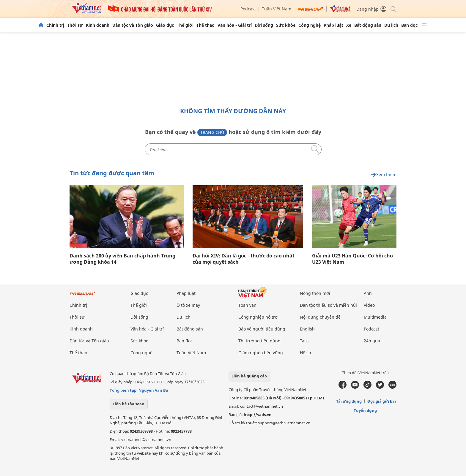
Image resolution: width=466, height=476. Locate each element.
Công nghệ (310, 25)
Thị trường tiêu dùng (259, 341)
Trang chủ (212, 132)
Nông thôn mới (315, 293)
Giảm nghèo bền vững (261, 353)
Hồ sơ (306, 353)
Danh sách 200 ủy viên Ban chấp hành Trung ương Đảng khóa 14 (122, 259)
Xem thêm (383, 175)
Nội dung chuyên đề (320, 317)
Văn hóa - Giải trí (235, 25)
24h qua (372, 341)
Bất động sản (368, 25)
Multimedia (375, 317)
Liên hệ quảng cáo (249, 376)
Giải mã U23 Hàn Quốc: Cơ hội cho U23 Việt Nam (352, 259)
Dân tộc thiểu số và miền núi (328, 305)
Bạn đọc (409, 25)
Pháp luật (333, 25)
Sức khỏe (286, 25)
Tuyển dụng (365, 410)
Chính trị (55, 25)
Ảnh (368, 293)
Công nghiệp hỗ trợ (258, 317)
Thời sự (75, 25)
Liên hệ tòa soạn (129, 404)
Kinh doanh (98, 25)
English (307, 329)
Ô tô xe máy (188, 305)
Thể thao (206, 25)
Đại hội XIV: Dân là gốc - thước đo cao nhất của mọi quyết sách (244, 259)
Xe (349, 25)
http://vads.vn (258, 415)
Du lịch (391, 25)
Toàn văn (247, 305)
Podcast (248, 9)
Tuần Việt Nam (277, 9)
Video (369, 305)
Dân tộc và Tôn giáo (133, 25)
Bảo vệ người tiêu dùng (262, 329)
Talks (305, 341)
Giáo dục (165, 25)
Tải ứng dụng (349, 401)
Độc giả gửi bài (382, 401)
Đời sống (264, 25)
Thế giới (185, 25)
